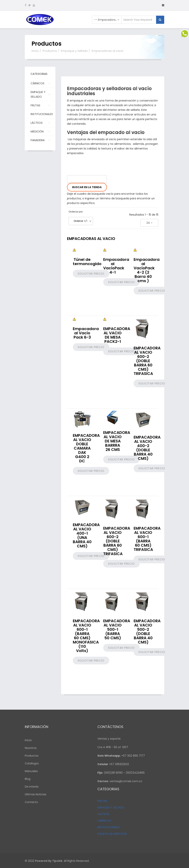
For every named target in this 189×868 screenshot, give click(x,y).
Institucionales (42, 115)
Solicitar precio (91, 274)
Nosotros (31, 748)
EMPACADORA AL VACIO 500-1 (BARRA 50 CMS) (117, 629)
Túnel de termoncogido (87, 262)
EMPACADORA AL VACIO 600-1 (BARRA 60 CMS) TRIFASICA (147, 539)
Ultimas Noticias (36, 794)
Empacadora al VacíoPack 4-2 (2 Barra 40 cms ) (147, 270)
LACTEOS (103, 814)
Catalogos (32, 763)
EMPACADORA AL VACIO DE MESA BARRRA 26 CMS (117, 441)
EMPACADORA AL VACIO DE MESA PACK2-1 (117, 335)
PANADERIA (40, 140)
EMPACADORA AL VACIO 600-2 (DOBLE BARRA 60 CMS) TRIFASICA (147, 361)
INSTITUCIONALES (109, 827)
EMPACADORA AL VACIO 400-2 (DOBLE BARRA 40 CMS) (147, 448)
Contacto (31, 802)
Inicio (35, 51)
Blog (28, 779)
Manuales (31, 771)
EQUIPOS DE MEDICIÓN (112, 834)
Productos (50, 51)
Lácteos (40, 123)
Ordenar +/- (81, 221)
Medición (40, 131)
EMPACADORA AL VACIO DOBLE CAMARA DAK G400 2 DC (86, 448)
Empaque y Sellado (74, 51)
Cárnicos (40, 83)
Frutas (40, 105)
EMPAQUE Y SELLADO (111, 807)
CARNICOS (104, 821)
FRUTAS (102, 801)
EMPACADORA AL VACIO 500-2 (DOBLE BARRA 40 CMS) (147, 632)
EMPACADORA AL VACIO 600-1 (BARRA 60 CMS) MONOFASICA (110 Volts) (86, 636)
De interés (32, 787)
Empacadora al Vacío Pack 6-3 (86, 333)
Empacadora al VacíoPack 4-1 (116, 266)
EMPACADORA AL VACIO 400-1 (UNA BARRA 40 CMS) (86, 535)
